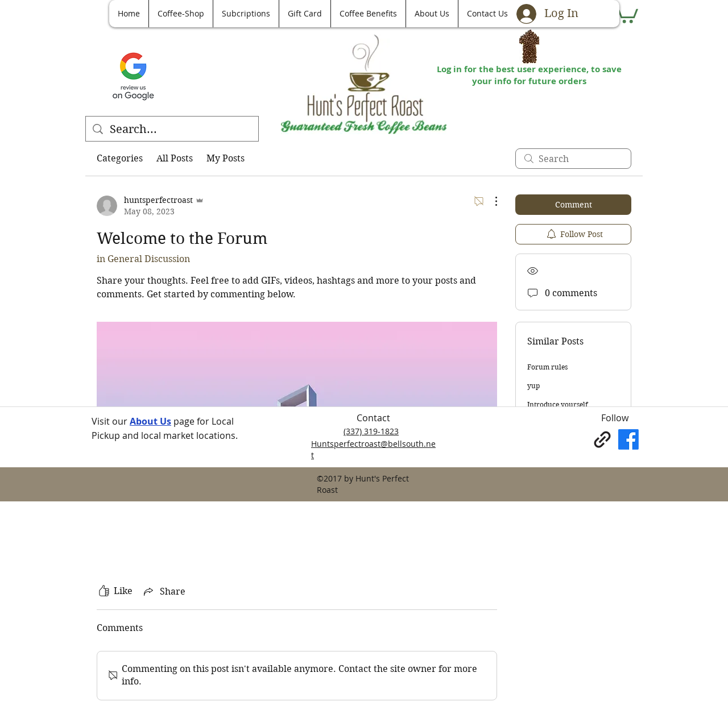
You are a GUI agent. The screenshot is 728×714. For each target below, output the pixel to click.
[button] (625, 13)
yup (533, 386)
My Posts (226, 158)
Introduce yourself (557, 404)
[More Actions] (490, 201)
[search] (573, 159)
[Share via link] (164, 591)
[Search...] (172, 130)
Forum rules (547, 367)
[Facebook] (628, 439)
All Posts (175, 158)
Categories (120, 158)
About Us (150, 421)
